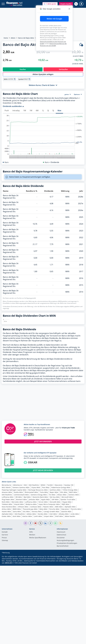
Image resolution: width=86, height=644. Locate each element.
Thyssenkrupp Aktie (30, 560)
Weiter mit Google (54, 19)
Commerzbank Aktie (21, 545)
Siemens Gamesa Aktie (21, 538)
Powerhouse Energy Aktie (61, 538)
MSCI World (6, 538)
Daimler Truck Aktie (68, 550)
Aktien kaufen (70, 567)
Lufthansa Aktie (8, 547)
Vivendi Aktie (19, 555)
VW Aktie (19, 547)
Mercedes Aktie (17, 552)
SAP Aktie (55, 550)
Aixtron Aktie (27, 567)
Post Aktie (46, 538)
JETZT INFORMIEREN (43, 492)
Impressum (61, 583)
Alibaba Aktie (64, 564)
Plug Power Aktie (8, 550)
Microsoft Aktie (67, 547)
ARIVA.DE (8, 613)
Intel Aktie (53, 564)
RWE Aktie (65, 555)
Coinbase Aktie (36, 557)
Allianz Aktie (62, 545)
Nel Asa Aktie (55, 547)
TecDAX (50, 535)
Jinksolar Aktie (34, 550)
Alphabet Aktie (70, 557)
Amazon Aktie (7, 543)
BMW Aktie (17, 560)
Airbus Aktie (6, 560)
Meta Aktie (43, 560)
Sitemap (5, 591)
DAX (25, 535)
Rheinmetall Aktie (31, 543)
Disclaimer (61, 588)
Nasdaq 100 (69, 535)
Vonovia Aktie (37, 562)
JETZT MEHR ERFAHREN (43, 521)
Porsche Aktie (54, 560)
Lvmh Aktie (38, 567)
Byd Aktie (27, 547)
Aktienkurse (18, 535)
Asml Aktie (17, 567)
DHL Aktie (64, 543)
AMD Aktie (59, 557)
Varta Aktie (17, 562)
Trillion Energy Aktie (70, 540)
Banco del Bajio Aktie (26, 38)
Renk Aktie (6, 552)
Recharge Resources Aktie (38, 540)
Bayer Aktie (54, 543)
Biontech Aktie (21, 550)
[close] (69, 9)
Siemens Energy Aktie (39, 545)
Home (6, 38)
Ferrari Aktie (43, 552)
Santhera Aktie (55, 540)
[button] (50, 4)
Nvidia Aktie (18, 543)
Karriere (5, 585)
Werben (32, 585)
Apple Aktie (45, 550)
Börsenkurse (6, 535)
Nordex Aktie (43, 564)
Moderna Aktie (31, 555)
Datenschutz (61, 585)
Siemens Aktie (74, 545)
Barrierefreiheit (63, 597)
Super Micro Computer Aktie (49, 555)
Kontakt (5, 583)
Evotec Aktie (6, 567)
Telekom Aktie (7, 555)
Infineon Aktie (23, 557)
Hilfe (31, 583)
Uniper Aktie (49, 567)
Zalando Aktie (66, 562)
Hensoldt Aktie (55, 552)
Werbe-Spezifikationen (38, 588)
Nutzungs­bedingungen (65, 591)
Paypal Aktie (67, 552)
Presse (4, 588)
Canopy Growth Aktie (51, 562)
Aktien (13, 38)
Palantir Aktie (48, 557)
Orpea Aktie (36, 538)
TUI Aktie (52, 545)
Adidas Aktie (31, 564)
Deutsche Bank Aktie (40, 547)
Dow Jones (59, 535)
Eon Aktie (26, 562)
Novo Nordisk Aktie (9, 557)
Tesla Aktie (44, 543)
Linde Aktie (75, 564)
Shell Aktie (59, 567)
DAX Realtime (34, 535)
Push (7, 110)
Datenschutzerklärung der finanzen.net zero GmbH (53, 45)
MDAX (43, 535)
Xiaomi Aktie (6, 562)
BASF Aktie (73, 543)
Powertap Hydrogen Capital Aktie (14, 540)
